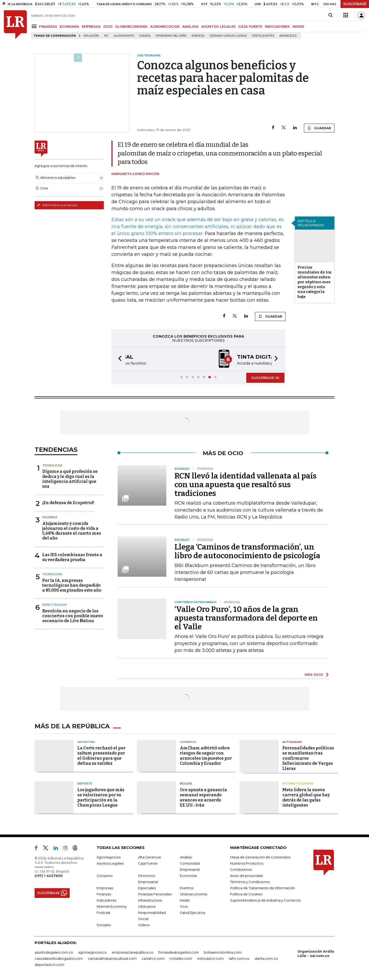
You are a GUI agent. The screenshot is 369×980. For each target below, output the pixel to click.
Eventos (187, 888)
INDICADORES (277, 26)
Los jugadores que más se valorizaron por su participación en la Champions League (101, 797)
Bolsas (186, 783)
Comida (145, 36)
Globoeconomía (194, 894)
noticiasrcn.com (210, 958)
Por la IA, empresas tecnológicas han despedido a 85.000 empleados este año (72, 585)
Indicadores (106, 900)
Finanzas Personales (155, 894)
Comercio (188, 742)
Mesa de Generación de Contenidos (260, 857)
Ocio (184, 906)
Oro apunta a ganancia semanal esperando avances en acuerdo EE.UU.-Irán (203, 797)
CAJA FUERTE (250, 26)
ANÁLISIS (190, 26)
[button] (118, 359)
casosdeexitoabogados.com (59, 958)
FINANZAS (48, 26)
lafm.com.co (239, 958)
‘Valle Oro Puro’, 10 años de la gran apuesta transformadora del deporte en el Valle (246, 618)
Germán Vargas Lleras (228, 36)
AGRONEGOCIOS (165, 26)
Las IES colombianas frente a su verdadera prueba (72, 557)
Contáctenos (241, 869)
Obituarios (147, 906)
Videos (144, 925)
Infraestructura (150, 900)
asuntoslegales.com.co (54, 952)
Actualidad (292, 742)
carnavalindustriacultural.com (112, 958)
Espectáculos (54, 605)
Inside (185, 900)
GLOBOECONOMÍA (131, 26)
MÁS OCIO (314, 674)
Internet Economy (298, 783)
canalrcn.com (153, 958)
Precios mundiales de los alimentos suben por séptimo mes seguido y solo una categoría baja (315, 282)
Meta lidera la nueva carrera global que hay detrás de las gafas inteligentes (306, 797)
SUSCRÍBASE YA (265, 378)
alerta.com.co (266, 958)
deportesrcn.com (49, 965)
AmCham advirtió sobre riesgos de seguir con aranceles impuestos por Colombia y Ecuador (206, 756)
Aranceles (288, 36)
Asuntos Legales (110, 863)
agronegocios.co (93, 952)
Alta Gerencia (149, 857)
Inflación (91, 36)
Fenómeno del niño (171, 36)
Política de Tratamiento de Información (263, 888)
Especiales (147, 888)
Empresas (105, 888)
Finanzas (104, 894)
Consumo (105, 876)
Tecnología (52, 465)
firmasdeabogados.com (179, 952)
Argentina (86, 742)
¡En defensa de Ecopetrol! (68, 503)
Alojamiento (124, 36)
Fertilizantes (263, 36)
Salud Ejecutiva (193, 913)
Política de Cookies (246, 894)
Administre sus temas (57, 205)
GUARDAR (319, 128)
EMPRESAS (91, 26)
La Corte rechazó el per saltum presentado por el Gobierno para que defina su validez (101, 756)
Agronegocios (109, 857)
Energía (198, 36)
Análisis (186, 857)
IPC (106, 36)
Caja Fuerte (148, 863)
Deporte (85, 783)
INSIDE (298, 26)
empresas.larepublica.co (133, 952)
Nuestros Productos (247, 863)
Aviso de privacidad (246, 876)
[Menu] (35, 26)
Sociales (104, 925)
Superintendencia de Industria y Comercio (265, 900)
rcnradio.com (181, 958)
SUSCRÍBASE (355, 4)
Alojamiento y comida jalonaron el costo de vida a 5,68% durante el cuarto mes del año (72, 531)
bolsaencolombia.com (223, 952)
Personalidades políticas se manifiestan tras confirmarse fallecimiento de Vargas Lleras (308, 758)
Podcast (104, 913)
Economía (188, 876)
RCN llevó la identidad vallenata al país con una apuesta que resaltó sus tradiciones (245, 485)
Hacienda (50, 517)
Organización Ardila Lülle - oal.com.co (316, 953)
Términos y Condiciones (250, 882)
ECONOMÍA (69, 26)
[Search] (330, 15)
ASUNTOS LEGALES (218, 26)
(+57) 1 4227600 (49, 876)
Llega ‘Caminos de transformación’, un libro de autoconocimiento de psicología (247, 551)
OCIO (108, 26)
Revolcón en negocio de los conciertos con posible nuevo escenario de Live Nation (73, 616)
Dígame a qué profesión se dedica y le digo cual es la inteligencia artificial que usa (70, 479)
